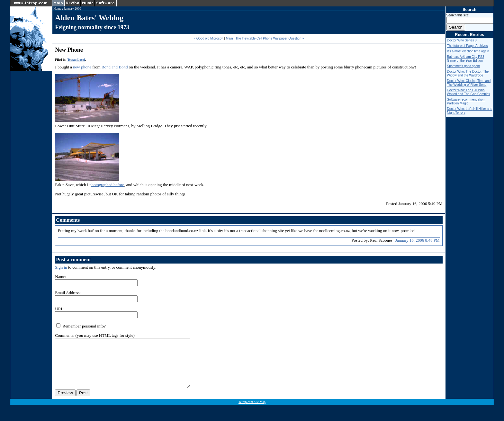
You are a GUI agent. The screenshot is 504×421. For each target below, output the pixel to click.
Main (230, 38)
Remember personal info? (81, 326)
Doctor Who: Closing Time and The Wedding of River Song (469, 83)
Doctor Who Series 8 (462, 40)
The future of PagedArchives (468, 46)
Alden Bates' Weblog (89, 18)
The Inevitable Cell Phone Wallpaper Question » (270, 38)
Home (57, 9)
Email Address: (68, 293)
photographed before (107, 185)
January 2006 (73, 9)
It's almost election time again (468, 51)
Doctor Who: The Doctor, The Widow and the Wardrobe (468, 73)
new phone (82, 67)
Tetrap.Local (76, 60)
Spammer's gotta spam (464, 66)
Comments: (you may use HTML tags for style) (95, 335)
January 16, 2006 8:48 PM (418, 240)
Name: (61, 277)
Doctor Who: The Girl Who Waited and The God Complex (469, 92)
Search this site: (458, 15)
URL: (60, 309)
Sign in (61, 267)
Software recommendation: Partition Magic (466, 101)
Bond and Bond (115, 67)
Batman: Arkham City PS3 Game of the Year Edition (466, 59)
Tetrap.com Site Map (252, 412)
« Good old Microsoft (208, 38)
